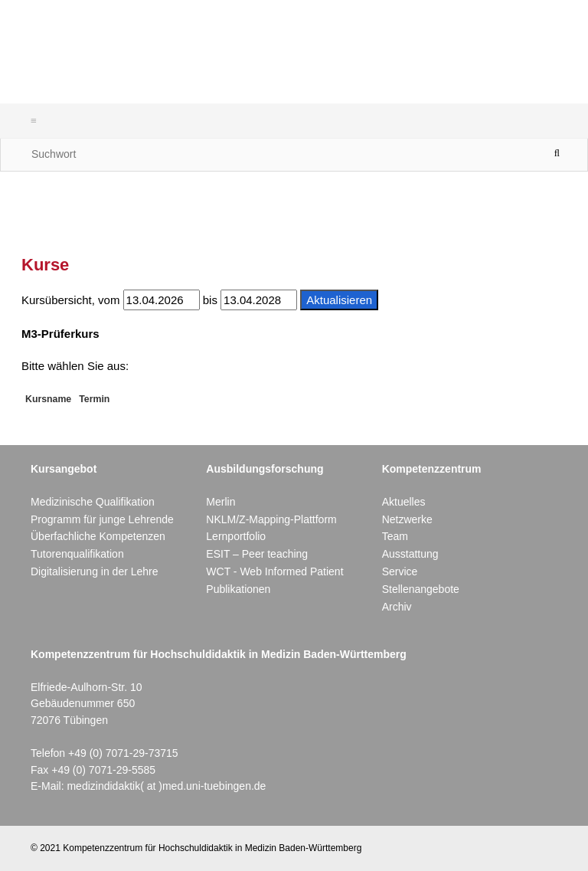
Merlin (220, 502)
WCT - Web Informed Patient (274, 571)
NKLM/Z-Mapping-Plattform (271, 519)
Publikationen (238, 589)
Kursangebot (64, 469)
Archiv (397, 607)
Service (400, 571)
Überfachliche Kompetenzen (98, 536)
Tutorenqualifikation (77, 554)
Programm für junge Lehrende (102, 519)
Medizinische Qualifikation (93, 502)
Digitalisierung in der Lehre (95, 571)
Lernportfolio (236, 536)
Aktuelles (404, 502)
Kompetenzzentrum (432, 469)
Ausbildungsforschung (265, 469)
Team (395, 536)
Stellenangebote (421, 589)
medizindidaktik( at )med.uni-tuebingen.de (166, 786)
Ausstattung (410, 554)
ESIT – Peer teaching (257, 554)
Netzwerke (407, 519)
